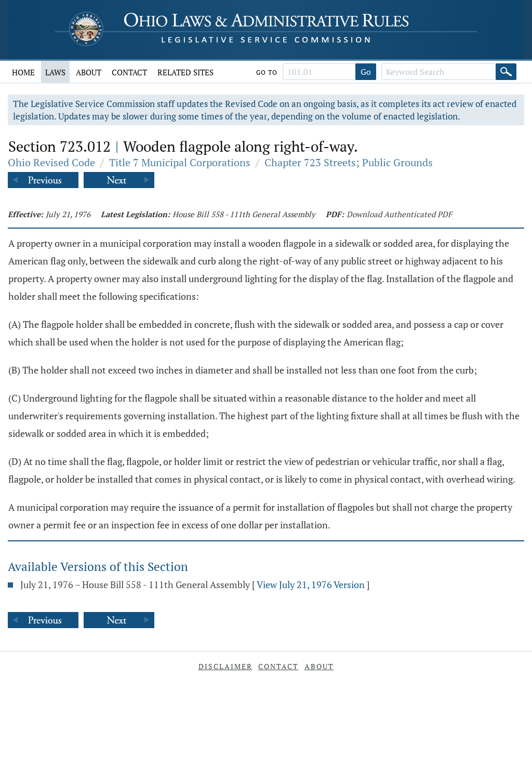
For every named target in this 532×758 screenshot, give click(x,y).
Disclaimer (225, 666)
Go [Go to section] (366, 72)
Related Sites (185, 72)
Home (23, 72)
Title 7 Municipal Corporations (180, 162)
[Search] (506, 72)
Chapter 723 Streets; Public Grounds (349, 162)
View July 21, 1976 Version (311, 584)
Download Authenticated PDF (399, 214)
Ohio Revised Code (51, 162)
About (89, 72)
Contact (129, 72)
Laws (55, 72)
